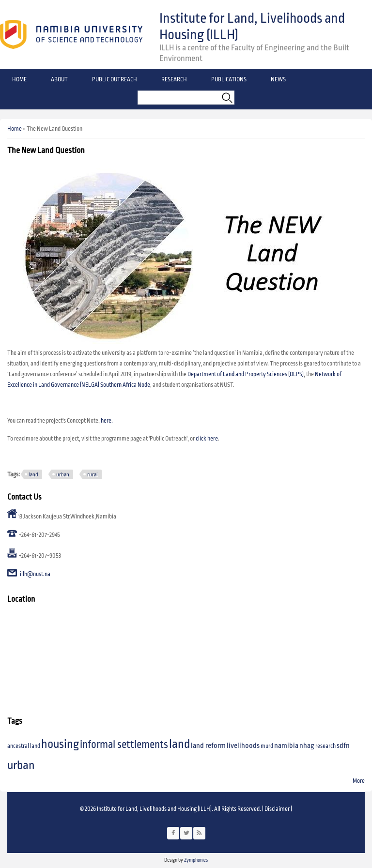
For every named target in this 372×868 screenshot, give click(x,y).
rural (93, 474)
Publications (229, 80)
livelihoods (243, 746)
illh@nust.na (35, 575)
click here (207, 439)
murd (267, 746)
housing (60, 744)
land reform (208, 746)
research (325, 746)
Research (174, 80)
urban (63, 474)
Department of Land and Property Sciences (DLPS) (246, 374)
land (33, 474)
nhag (307, 746)
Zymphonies (195, 860)
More (359, 781)
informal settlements (124, 745)
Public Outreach (115, 80)
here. (107, 421)
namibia (286, 746)
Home (19, 80)
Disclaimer (277, 809)
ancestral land (24, 746)
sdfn (343, 746)
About (59, 80)
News (278, 80)
